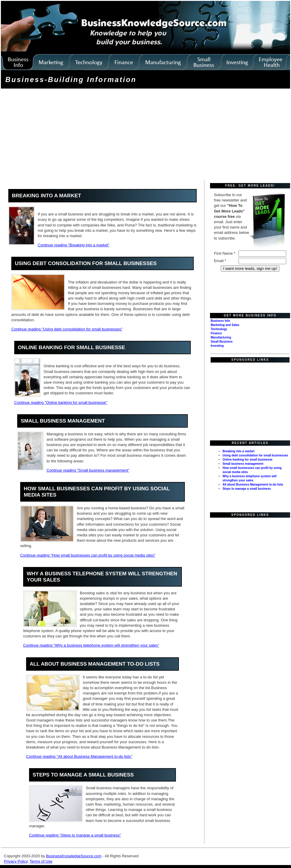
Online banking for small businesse (71, 347)
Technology (219, 329)
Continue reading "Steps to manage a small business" (75, 835)
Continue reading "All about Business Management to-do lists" (79, 756)
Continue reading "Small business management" (88, 470)
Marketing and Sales (225, 325)
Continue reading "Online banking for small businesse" (61, 403)
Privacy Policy (16, 861)
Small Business (222, 342)
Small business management (63, 421)
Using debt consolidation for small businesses (86, 263)
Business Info (220, 321)
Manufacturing (221, 337)
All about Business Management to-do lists (95, 664)
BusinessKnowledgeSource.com (74, 856)
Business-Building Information (71, 79)
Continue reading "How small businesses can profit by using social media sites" (88, 555)
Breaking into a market (46, 196)
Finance (216, 333)
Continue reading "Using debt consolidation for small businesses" (67, 329)
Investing (217, 346)
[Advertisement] (97, 136)
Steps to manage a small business (83, 775)
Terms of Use (41, 861)
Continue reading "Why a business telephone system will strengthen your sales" (91, 645)
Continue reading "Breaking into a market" (74, 245)
